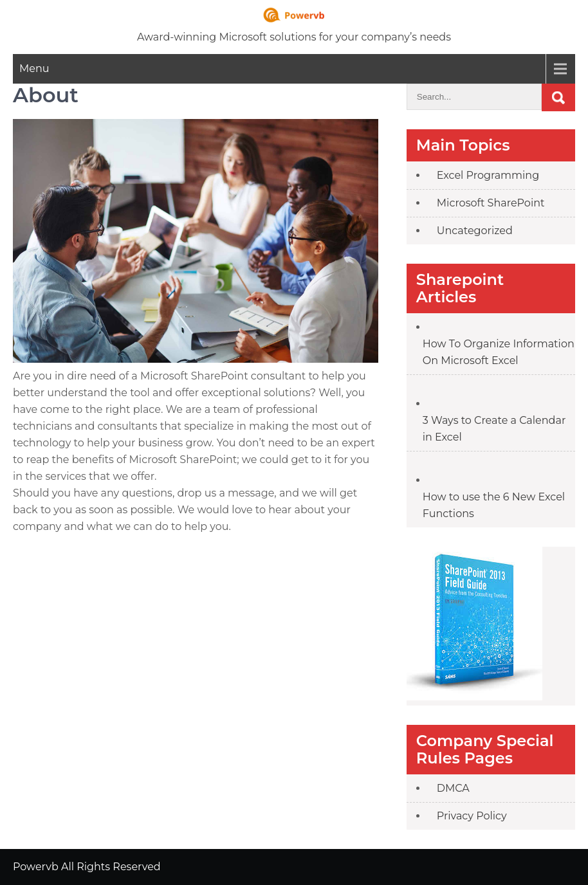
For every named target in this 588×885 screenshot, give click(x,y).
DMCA (453, 788)
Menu (34, 68)
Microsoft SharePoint (491, 203)
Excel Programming (488, 175)
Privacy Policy (472, 816)
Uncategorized (475, 231)
